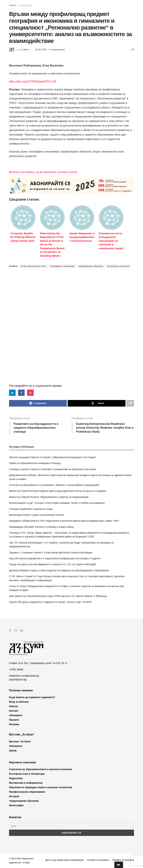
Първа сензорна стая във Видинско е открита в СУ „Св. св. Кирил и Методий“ (53, 564)
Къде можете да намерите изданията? (32, 697)
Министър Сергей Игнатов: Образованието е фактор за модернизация (49, 497)
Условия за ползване (98, 860)
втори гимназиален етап (33, 266)
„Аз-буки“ (24, 50)
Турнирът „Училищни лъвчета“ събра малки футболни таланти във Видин (51, 553)
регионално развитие (118, 266)
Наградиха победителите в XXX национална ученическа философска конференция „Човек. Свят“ (64, 521)
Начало (13, 5)
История (14, 796)
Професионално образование (27, 792)
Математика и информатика (26, 783)
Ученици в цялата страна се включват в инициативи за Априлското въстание (52, 469)
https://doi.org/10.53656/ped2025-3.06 (33, 81)
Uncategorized (26, 5)
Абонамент (16, 715)
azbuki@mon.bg (18, 680)
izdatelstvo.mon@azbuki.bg (24, 676)
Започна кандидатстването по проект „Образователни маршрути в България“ (53, 457)
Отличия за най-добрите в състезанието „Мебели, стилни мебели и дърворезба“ (54, 485)
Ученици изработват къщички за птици (31, 509)
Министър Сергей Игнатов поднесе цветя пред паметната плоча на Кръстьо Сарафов (58, 491)
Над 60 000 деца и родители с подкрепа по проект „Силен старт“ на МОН (50, 602)
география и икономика (62, 266)
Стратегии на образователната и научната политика (40, 769)
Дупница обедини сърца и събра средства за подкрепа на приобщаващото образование (59, 570)
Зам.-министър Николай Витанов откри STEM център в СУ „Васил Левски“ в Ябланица (58, 596)
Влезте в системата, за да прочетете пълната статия (43, 172)
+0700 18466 (16, 669)
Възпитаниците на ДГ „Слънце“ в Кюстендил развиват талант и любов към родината (57, 503)
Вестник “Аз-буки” (20, 741)
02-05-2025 (41, 50)
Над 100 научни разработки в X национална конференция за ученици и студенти (55, 558)
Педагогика (16, 778)
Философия (16, 805)
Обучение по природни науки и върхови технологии (41, 787)
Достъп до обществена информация (64, 860)
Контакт (14, 711)
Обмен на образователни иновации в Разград (35, 463)
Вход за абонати (19, 702)
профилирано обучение (91, 266)
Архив (13, 750)
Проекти (14, 720)
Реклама (14, 724)
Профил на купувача (123, 860)
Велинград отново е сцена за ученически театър (36, 515)
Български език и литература (27, 774)
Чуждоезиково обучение (24, 801)
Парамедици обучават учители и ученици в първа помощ (41, 527)
